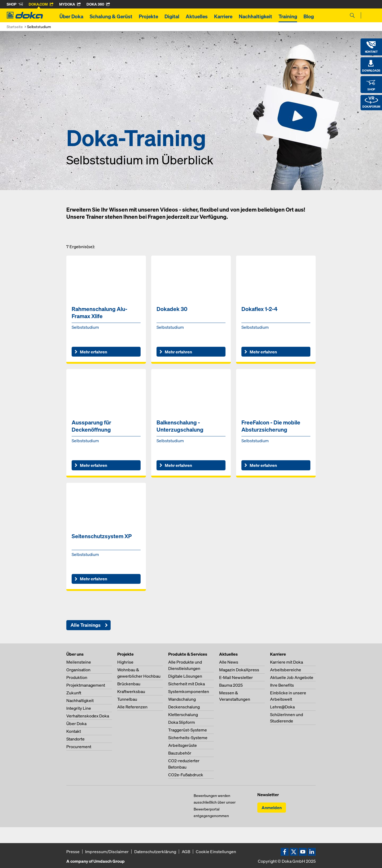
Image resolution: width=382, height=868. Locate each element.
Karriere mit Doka (286, 662)
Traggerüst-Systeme (188, 730)
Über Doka (71, 16)
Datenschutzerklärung (155, 852)
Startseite (15, 27)
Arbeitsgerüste (183, 745)
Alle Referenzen (132, 707)
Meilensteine (79, 662)
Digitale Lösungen (185, 676)
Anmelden (272, 808)
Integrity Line (79, 708)
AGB (186, 852)
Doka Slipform (182, 722)
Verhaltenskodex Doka (88, 716)
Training (288, 16)
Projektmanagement (86, 685)
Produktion (77, 677)
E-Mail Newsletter (236, 677)
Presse (73, 852)
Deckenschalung (184, 707)
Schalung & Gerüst (111, 16)
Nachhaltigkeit (255, 16)
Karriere (223, 16)
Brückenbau (129, 684)
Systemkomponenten (189, 691)
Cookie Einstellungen (216, 852)
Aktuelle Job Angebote (292, 677)
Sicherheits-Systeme (188, 738)
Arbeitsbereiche (286, 670)
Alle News (229, 662)
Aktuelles (197, 16)
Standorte (75, 739)
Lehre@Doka (282, 707)
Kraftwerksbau (131, 691)
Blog (309, 16)
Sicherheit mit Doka (186, 684)
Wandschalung (182, 699)
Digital (172, 16)
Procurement (79, 747)
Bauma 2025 (231, 685)
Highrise (125, 662)
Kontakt (74, 731)
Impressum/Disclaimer (107, 852)
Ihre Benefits (282, 685)
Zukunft (74, 693)
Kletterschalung (183, 714)
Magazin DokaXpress (239, 670)
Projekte (148, 16)
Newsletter (268, 795)
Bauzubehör (180, 753)
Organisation (78, 670)
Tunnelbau (127, 699)
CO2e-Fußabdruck (186, 775)
